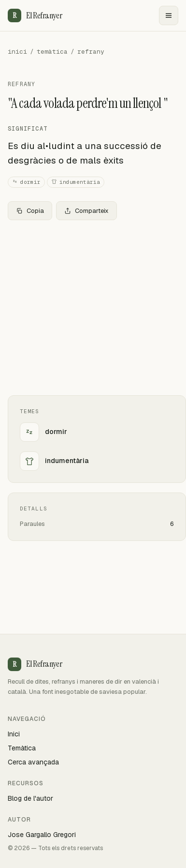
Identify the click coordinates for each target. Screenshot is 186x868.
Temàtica (22, 748)
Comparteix (86, 211)
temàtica (52, 52)
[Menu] (169, 15)
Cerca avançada (33, 762)
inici (17, 52)
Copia (30, 211)
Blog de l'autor (30, 798)
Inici (14, 734)
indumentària (76, 182)
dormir (26, 182)
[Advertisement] (93, 308)
